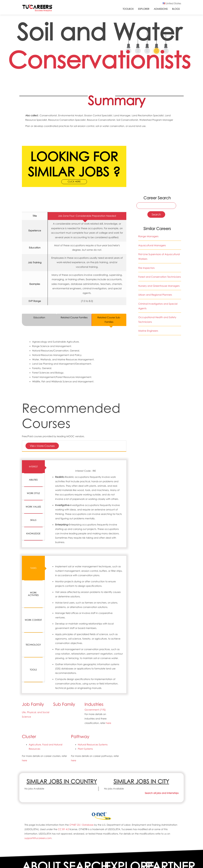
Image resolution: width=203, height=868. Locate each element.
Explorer (144, 9)
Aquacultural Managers (152, 245)
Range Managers (148, 236)
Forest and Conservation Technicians (160, 277)
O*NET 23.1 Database (82, 825)
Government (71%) (95, 710)
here (109, 723)
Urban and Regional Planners (155, 295)
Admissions (161, 9)
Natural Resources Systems (93, 745)
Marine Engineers (148, 331)
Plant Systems (85, 749)
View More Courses (42, 446)
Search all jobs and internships (162, 793)
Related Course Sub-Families (109, 320)
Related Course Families (74, 318)
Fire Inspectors (146, 268)
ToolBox (128, 9)
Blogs (176, 9)
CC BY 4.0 (63, 829)
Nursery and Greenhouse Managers (159, 286)
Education (39, 318)
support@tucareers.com (38, 838)
